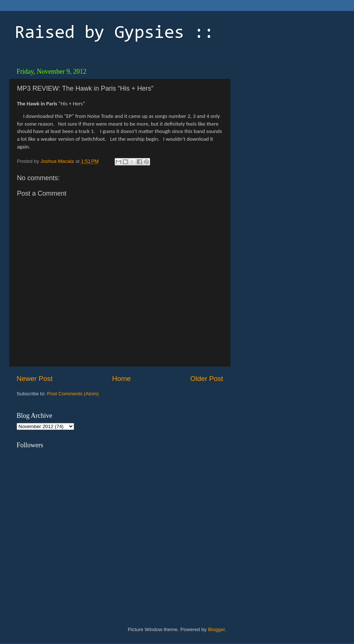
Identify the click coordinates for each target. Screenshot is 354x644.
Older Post (207, 379)
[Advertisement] (286, 111)
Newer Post (35, 379)
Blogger (216, 629)
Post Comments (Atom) (73, 394)
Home (121, 379)
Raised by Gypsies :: (114, 34)
